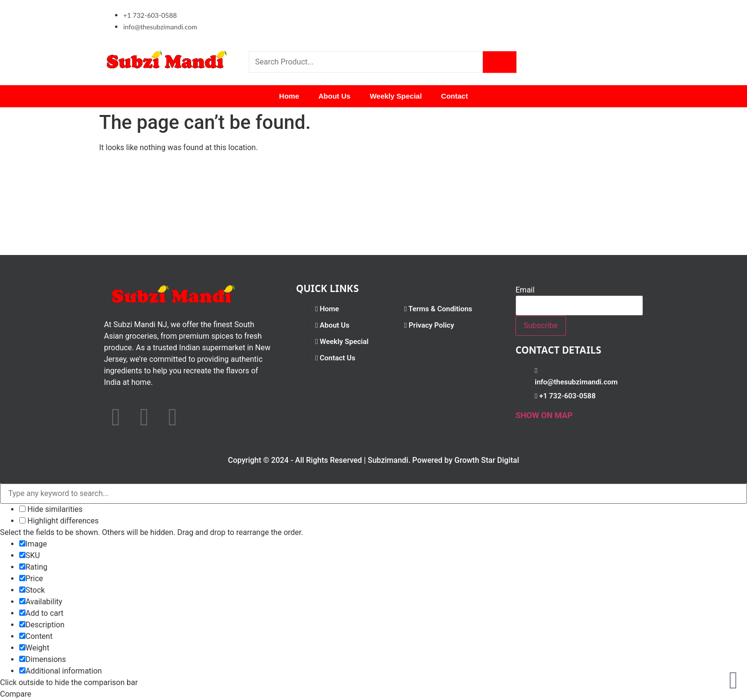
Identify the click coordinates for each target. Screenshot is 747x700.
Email (525, 290)
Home (289, 96)
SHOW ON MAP (544, 415)
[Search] (500, 62)
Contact (454, 96)
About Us (335, 96)
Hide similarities (51, 509)
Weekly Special (396, 96)
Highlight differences (59, 521)
